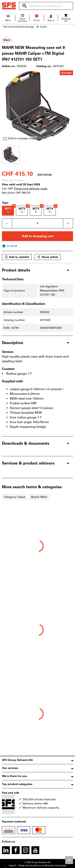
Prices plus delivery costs (31, 189)
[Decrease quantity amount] (7, 223)
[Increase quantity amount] (68, 223)
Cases (43, 27)
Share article (48, 257)
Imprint (13, 866)
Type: (5, 203)
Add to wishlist (17, 257)
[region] (37, 154)
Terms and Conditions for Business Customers (42, 866)
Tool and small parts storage (18, 27)
